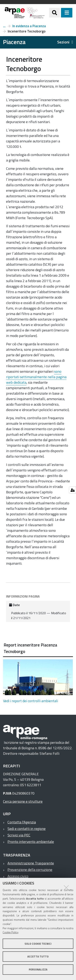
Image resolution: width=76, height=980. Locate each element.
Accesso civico (18, 876)
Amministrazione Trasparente (31, 863)
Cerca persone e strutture (23, 801)
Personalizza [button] (38, 969)
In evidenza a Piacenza (29, 26)
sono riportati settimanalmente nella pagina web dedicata (36, 377)
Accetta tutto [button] (38, 956)
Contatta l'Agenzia (22, 822)
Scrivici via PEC (19, 835)
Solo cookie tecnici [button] (38, 944)
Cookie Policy (10, 932)
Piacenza (4, 26)
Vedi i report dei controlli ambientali (31, 701)
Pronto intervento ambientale (31, 842)
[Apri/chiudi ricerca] (55, 13)
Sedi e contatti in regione (27, 829)
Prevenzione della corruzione (30, 870)
